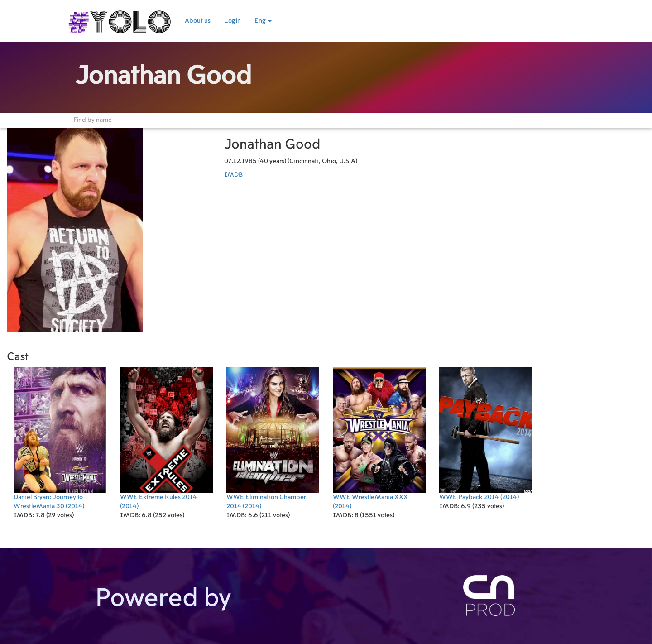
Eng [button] (263, 21)
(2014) (60, 438)
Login (233, 21)
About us (198, 21)
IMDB (233, 175)
